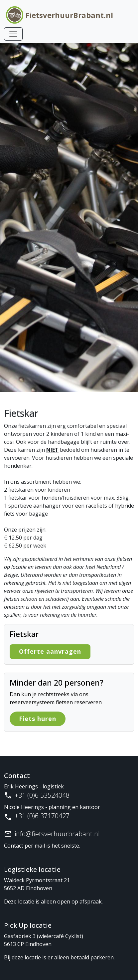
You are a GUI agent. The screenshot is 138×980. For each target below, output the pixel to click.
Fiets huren (38, 719)
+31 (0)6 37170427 (42, 816)
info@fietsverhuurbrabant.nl (57, 834)
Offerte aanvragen (50, 651)
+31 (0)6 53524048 (42, 795)
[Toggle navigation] (13, 34)
